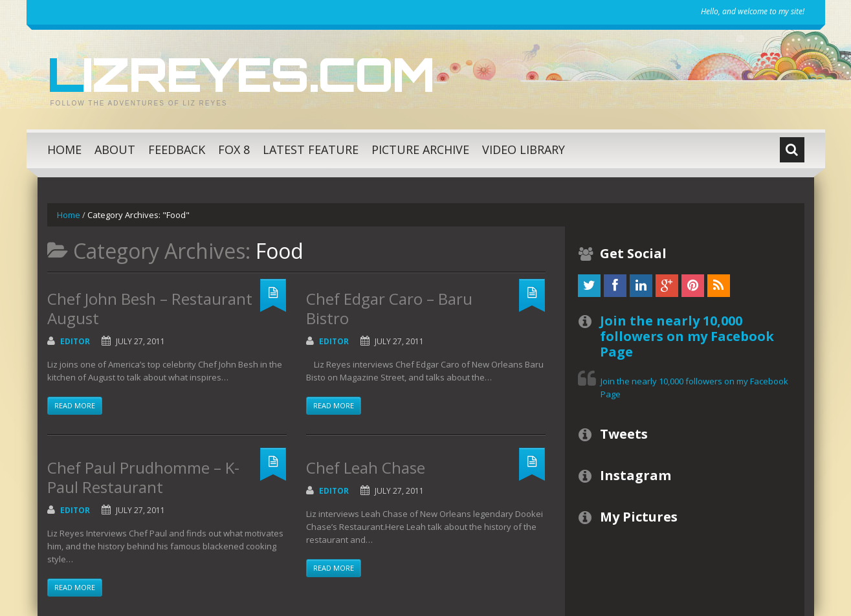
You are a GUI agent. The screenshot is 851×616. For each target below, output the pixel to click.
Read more (75, 405)
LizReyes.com (241, 74)
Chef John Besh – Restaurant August (150, 308)
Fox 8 (234, 149)
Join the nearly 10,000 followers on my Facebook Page (687, 336)
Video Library (524, 149)
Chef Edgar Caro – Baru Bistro (389, 308)
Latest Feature (311, 149)
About (115, 149)
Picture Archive (420, 149)
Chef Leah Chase (366, 467)
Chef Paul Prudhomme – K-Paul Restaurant (143, 477)
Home (64, 149)
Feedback (177, 149)
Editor (75, 341)
